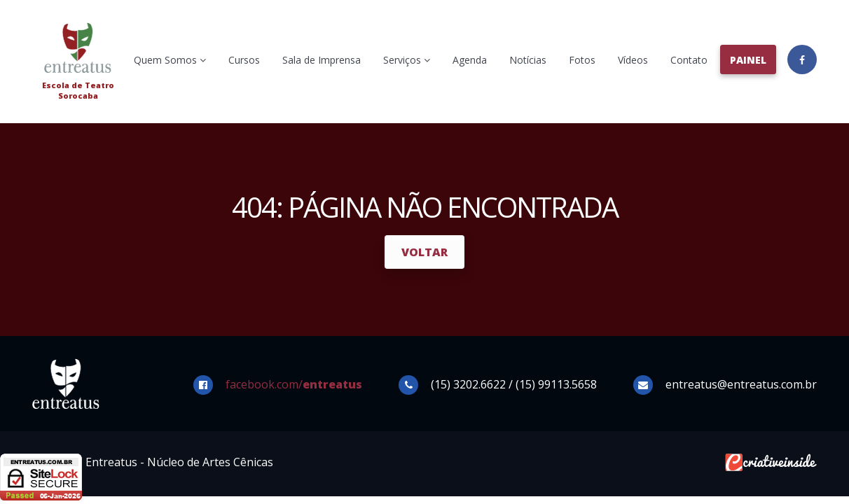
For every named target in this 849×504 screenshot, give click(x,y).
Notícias (528, 60)
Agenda (470, 60)
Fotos (582, 60)
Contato (689, 60)
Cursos (244, 60)
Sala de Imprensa (322, 60)
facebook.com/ (294, 384)
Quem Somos (170, 60)
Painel (748, 60)
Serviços (407, 60)
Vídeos (633, 60)
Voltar (424, 252)
